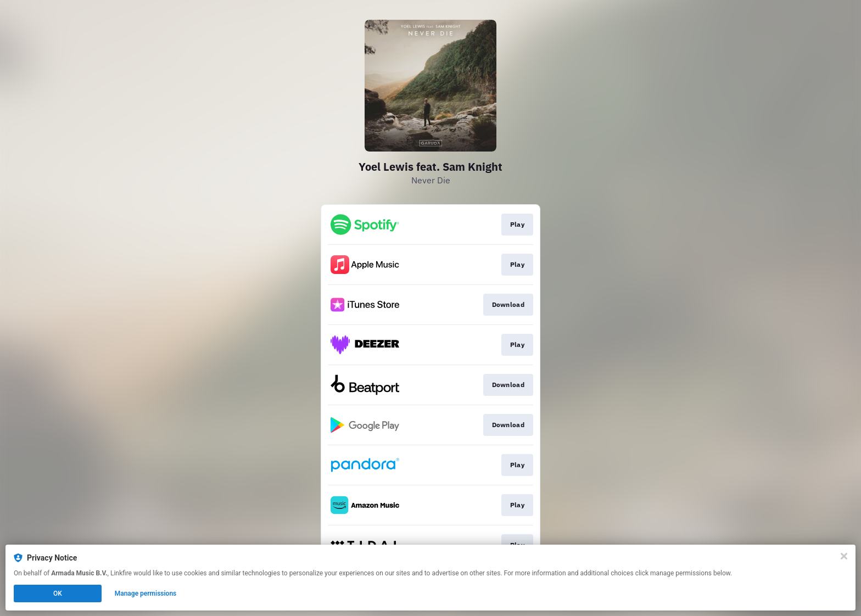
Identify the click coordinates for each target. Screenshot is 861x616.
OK (58, 593)
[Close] (844, 556)
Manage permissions (146, 593)
